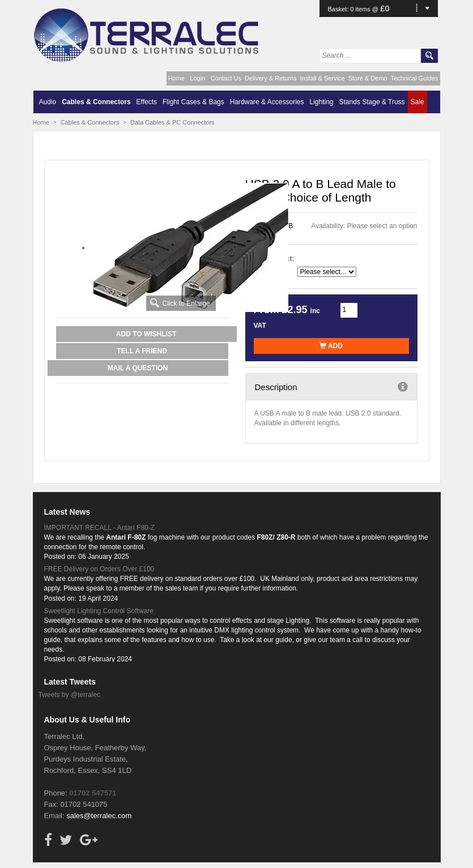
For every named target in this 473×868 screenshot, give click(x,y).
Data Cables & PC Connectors (172, 122)
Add (331, 346)
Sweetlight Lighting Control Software (99, 611)
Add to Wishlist (146, 334)
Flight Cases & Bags (193, 102)
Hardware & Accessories (267, 102)
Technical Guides (415, 78)
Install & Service (323, 78)
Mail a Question (138, 368)
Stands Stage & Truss (372, 102)
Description (331, 387)
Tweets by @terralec (70, 695)
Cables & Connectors (96, 102)
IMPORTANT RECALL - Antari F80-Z (100, 528)
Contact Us (226, 78)
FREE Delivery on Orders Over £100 (99, 569)
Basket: (339, 9)
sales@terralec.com (99, 816)
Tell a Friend (142, 351)
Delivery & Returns (271, 78)
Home (176, 78)
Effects (147, 102)
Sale (417, 102)
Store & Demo (368, 78)
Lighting (321, 102)
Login (197, 78)
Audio (48, 102)
